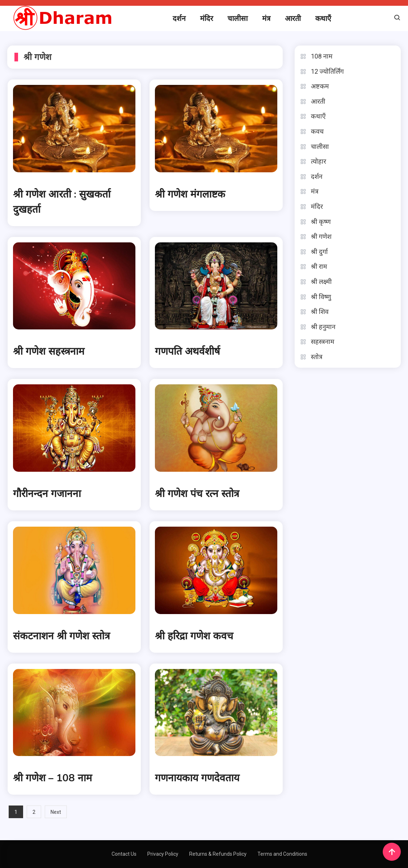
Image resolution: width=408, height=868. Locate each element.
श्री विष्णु (321, 297)
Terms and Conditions (282, 854)
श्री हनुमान (323, 327)
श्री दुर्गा (319, 252)
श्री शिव (320, 312)
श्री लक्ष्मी (321, 282)
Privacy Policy (163, 854)
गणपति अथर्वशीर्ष (187, 351)
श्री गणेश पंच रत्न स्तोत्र (197, 494)
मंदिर (207, 18)
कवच (317, 131)
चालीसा (238, 18)
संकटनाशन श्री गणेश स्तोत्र (61, 636)
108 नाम (322, 56)
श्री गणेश (321, 236)
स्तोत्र (317, 357)
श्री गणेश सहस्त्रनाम (49, 351)
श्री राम (319, 266)
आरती (293, 18)
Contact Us (124, 854)
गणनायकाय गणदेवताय (197, 778)
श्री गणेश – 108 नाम (53, 778)
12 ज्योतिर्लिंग (327, 71)
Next (56, 812)
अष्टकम (320, 86)
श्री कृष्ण (321, 222)
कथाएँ (323, 18)
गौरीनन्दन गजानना (47, 494)
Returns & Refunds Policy (218, 854)
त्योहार (318, 161)
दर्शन (179, 18)
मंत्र (266, 18)
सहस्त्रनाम (323, 342)
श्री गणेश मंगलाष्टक (190, 194)
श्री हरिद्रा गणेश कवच (194, 636)
